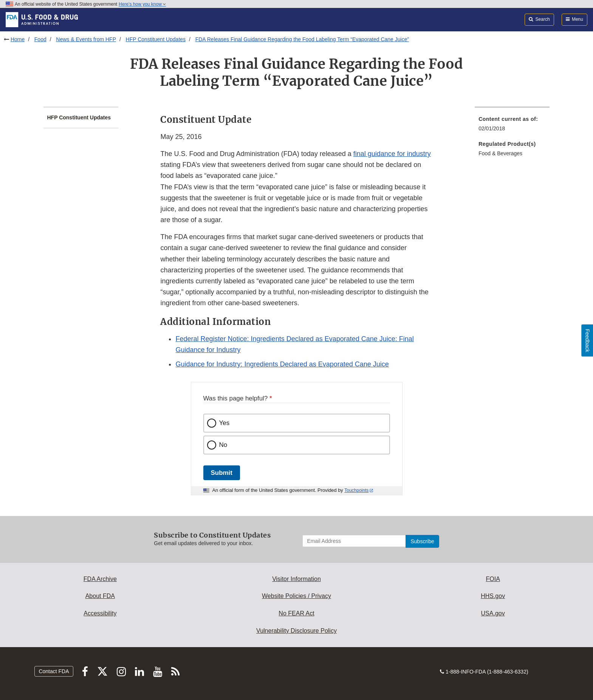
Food (40, 39)
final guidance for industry (392, 154)
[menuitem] (512, 126)
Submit (222, 473)
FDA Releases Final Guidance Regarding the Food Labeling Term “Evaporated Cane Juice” (302, 39)
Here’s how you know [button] (142, 4)
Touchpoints (356, 490)
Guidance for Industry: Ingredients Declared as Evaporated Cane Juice (282, 364)
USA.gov (493, 613)
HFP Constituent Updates (156, 39)
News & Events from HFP (86, 39)
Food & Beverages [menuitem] (500, 153)
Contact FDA (54, 671)
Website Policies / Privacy (296, 596)
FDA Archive (100, 579)
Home (18, 39)
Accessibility (100, 613)
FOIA (493, 579)
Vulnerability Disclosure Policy (296, 631)
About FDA (100, 596)
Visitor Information (296, 579)
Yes (225, 423)
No (223, 445)
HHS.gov (493, 596)
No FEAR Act (296, 613)
